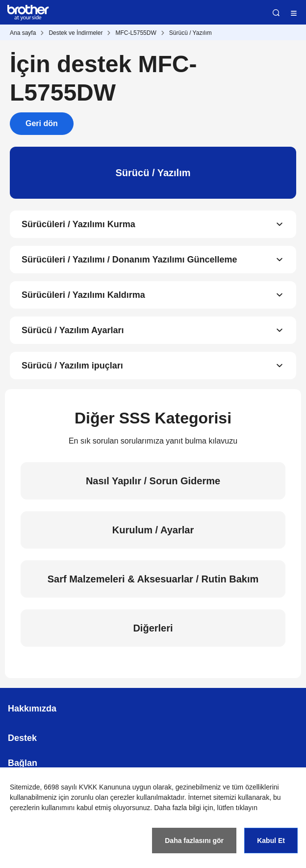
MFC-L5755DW (136, 33)
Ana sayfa (23, 33)
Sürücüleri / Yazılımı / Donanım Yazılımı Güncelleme (129, 260)
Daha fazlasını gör (194, 841)
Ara (276, 13)
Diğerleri (153, 628)
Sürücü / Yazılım (191, 33)
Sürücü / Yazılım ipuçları (72, 366)
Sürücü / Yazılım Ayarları (73, 330)
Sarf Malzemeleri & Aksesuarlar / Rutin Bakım (153, 579)
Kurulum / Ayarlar (153, 530)
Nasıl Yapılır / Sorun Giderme (153, 481)
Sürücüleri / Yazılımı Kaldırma (83, 295)
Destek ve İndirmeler (76, 33)
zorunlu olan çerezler (103, 797)
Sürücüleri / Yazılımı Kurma (78, 224)
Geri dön (42, 123)
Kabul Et (271, 841)
